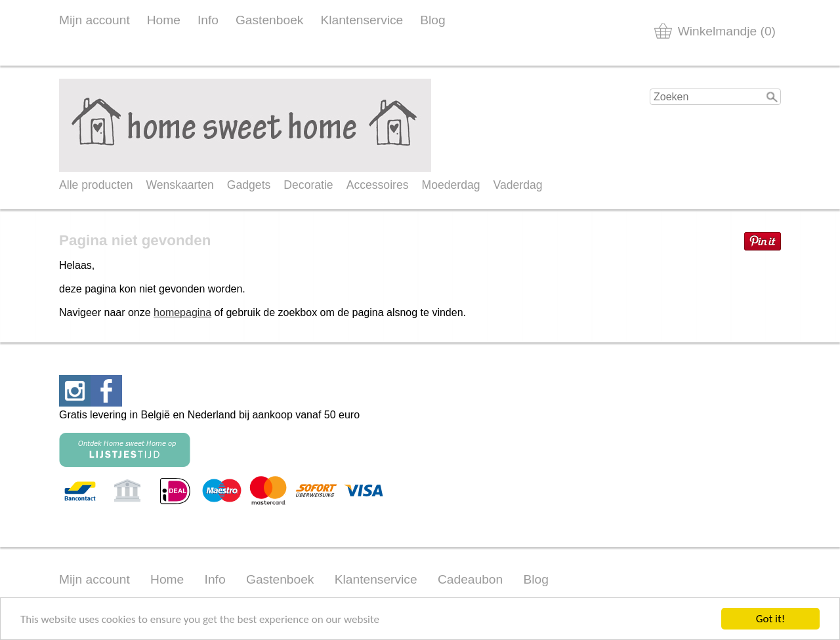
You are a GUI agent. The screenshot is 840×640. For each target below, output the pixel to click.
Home (164, 20)
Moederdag (451, 185)
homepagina (182, 312)
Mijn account (94, 20)
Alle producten (96, 185)
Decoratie (308, 185)
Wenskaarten (179, 185)
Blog (432, 20)
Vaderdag (518, 185)
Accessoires (378, 185)
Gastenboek (269, 20)
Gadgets (249, 185)
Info (208, 20)
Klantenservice (362, 20)
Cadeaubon (470, 579)
